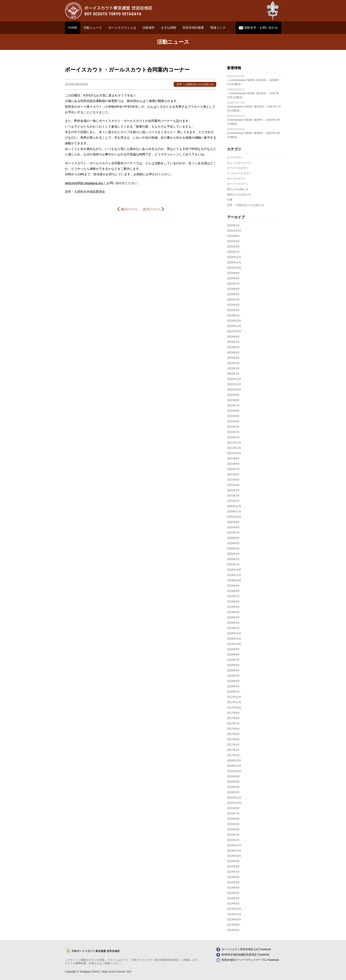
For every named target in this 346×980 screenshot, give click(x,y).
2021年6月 (233, 474)
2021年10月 (234, 453)
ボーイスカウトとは (122, 28)
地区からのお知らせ (239, 194)
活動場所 (149, 28)
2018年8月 (233, 655)
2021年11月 (234, 448)
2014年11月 (234, 851)
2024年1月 (233, 315)
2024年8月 (233, 278)
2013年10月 (234, 920)
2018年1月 (233, 692)
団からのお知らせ (238, 189)
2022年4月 (233, 421)
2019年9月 (233, 586)
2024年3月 (233, 305)
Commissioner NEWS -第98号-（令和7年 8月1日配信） (254, 133)
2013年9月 (233, 925)
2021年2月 (233, 496)
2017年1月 (233, 755)
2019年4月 (233, 612)
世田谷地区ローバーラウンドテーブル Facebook (248, 960)
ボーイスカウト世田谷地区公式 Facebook (244, 949)
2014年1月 (233, 904)
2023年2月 (233, 368)
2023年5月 (233, 353)
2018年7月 (233, 660)
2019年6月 (233, 602)
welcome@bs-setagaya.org (84, 183)
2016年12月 (234, 761)
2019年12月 (234, 570)
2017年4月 (233, 739)
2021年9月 (233, 459)
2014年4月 (233, 888)
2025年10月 (234, 231)
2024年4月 (233, 300)
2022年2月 (233, 432)
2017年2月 (233, 750)
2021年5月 (233, 480)
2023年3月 (233, 363)
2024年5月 (233, 294)
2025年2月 (233, 247)
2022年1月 (233, 437)
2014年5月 (233, 882)
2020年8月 (233, 527)
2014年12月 (234, 845)
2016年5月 (233, 782)
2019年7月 (233, 596)
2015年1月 (233, 840)
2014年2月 (233, 898)
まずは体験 (169, 28)
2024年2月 (233, 310)
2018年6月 (233, 665)
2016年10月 (234, 771)
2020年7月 (233, 533)
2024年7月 (233, 284)
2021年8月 (233, 464)
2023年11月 (234, 326)
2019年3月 (233, 617)
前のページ (128, 209)
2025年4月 (233, 241)
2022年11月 (234, 384)
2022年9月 (233, 395)
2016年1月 (233, 792)
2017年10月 (234, 708)
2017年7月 (233, 723)
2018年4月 (233, 676)
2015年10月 (234, 803)
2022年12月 (234, 379)
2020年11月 (234, 512)
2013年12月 (234, 909)
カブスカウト (235, 157)
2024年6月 (233, 289)
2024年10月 (234, 268)
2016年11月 (234, 766)
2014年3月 (233, 893)
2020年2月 (233, 559)
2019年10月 (234, 580)
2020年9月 (233, 522)
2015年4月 (233, 824)
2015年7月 (233, 814)
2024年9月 (233, 273)
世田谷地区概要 (193, 28)
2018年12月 (234, 633)
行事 (230, 200)
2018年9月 (233, 649)
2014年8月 (233, 867)
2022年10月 (234, 390)
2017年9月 (233, 713)
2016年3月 (233, 787)
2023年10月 (234, 331)
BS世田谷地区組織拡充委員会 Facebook (243, 955)
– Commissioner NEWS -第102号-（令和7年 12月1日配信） (253, 93)
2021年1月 (233, 501)
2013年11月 (234, 914)
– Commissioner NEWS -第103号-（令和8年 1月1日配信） (253, 80)
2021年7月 (233, 469)
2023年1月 (233, 374)
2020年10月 (234, 517)
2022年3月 (233, 427)
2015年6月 (233, 819)
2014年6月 (233, 877)
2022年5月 (233, 416)
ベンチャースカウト (239, 173)
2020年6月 (233, 538)
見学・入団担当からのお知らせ (246, 205)
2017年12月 (234, 697)
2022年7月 (233, 406)
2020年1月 (233, 565)
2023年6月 (233, 347)
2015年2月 (233, 835)
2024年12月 (234, 257)
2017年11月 (234, 702)
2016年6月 (233, 776)
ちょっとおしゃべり (239, 163)
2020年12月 (234, 506)
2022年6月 (233, 411)
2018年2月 (233, 686)
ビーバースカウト (238, 168)
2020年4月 (233, 549)
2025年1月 (233, 252)
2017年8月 (233, 718)
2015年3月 (233, 829)
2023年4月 (233, 358)
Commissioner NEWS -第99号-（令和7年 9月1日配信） (254, 120)
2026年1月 (233, 225)
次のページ (153, 209)
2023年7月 (233, 342)
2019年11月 (234, 575)
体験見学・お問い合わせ (258, 28)
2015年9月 (233, 808)
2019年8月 (233, 591)
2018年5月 (233, 670)
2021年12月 (234, 443)
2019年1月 (233, 628)
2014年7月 (233, 872)
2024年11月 (234, 262)
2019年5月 (233, 607)
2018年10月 (234, 644)
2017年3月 (233, 745)
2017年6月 (233, 729)
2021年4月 (233, 485)
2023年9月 (233, 337)
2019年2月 (233, 623)
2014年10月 (234, 856)
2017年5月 (233, 734)
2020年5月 (233, 543)
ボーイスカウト (236, 179)
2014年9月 (233, 861)
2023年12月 (234, 321)
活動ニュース (93, 28)
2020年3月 (233, 554)
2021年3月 (233, 490)
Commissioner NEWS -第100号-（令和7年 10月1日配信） (254, 107)
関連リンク (218, 28)
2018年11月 (234, 639)
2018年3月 (233, 681)
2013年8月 (233, 930)
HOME (73, 28)
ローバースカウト (238, 184)
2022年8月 (233, 400)
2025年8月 (233, 236)
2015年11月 (234, 798)
